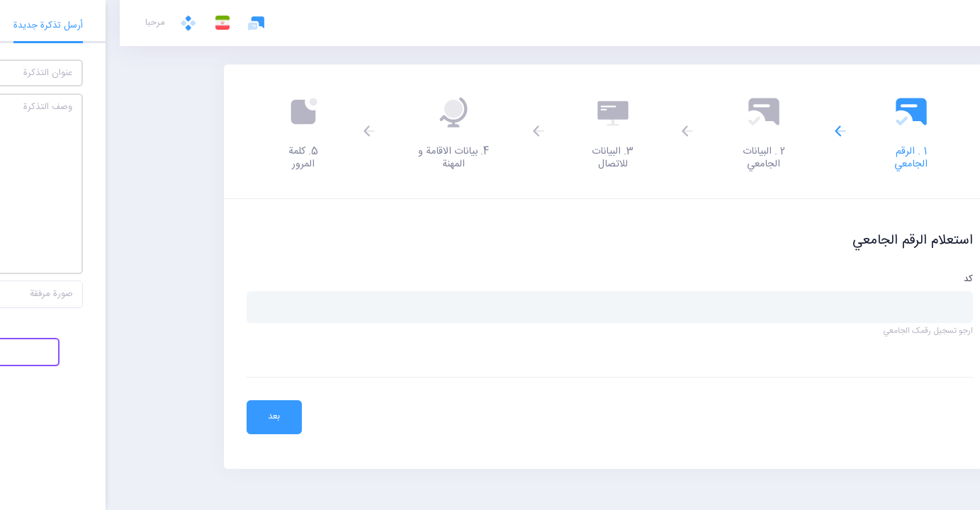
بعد (154, 416)
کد (849, 280)
